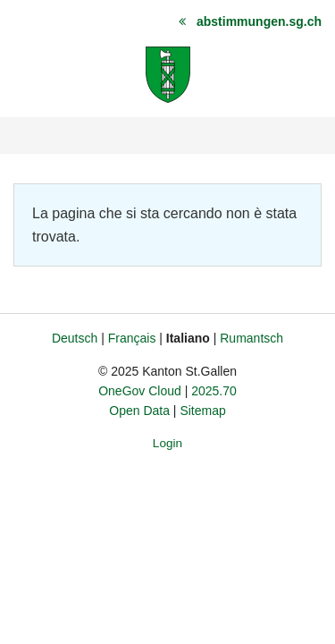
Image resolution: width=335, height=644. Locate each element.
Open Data (139, 411)
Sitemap (202, 411)
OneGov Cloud (140, 391)
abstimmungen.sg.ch (259, 21)
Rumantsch (251, 338)
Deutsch (75, 338)
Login (167, 443)
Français (132, 338)
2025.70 (214, 391)
